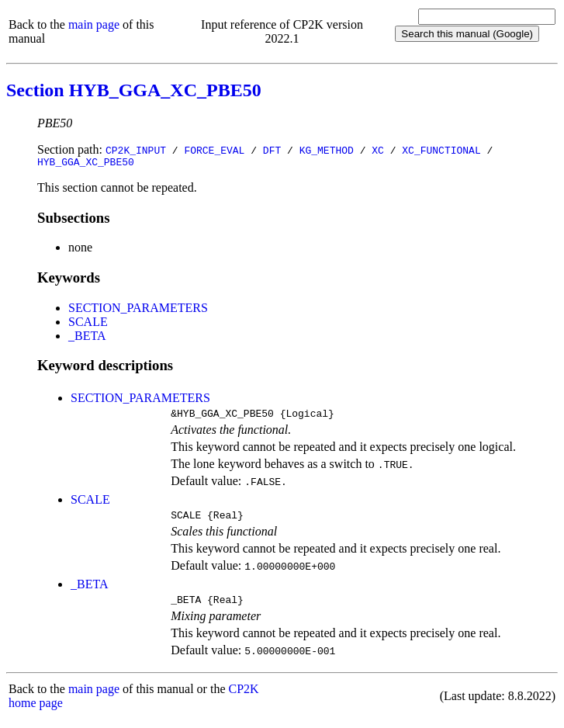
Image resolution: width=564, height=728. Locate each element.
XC (378, 150)
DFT (272, 150)
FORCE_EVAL (214, 150)
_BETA (87, 338)
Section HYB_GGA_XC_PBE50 (134, 90)
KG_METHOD (327, 150)
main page (94, 24)
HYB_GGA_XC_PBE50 (86, 164)
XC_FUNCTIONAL (441, 150)
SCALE (88, 324)
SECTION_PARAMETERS (138, 310)
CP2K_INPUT (136, 150)
